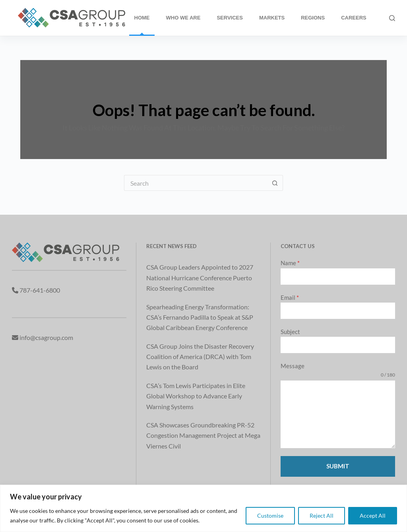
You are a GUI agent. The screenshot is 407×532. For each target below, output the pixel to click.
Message (293, 366)
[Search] (392, 18)
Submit (338, 466)
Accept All (373, 515)
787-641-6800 (40, 290)
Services (230, 18)
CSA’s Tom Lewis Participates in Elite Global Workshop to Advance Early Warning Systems (196, 396)
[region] (203, 508)
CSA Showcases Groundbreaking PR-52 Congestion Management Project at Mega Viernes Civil (203, 435)
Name (290, 263)
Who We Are (183, 18)
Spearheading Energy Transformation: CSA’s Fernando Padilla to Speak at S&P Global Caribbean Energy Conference (200, 317)
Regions (313, 18)
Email (290, 297)
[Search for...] (196, 183)
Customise (270, 515)
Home (142, 18)
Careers (354, 18)
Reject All (322, 515)
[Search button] (275, 183)
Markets (272, 18)
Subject (290, 332)
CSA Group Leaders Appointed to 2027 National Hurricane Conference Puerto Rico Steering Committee (200, 278)
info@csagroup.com (46, 337)
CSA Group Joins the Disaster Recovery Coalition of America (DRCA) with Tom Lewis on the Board (200, 357)
